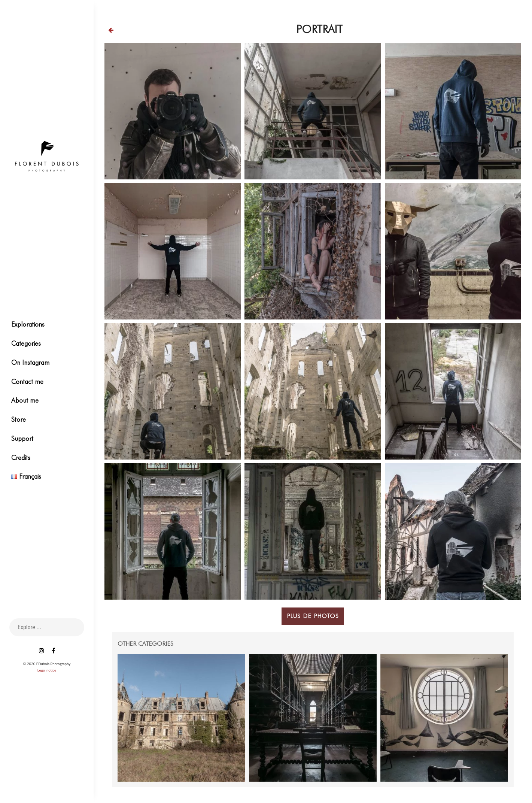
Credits (21, 457)
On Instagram (30, 362)
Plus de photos (313, 608)
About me (25, 400)
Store (19, 419)
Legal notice (47, 670)
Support (22, 438)
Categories (26, 343)
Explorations (28, 324)
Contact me (27, 381)
